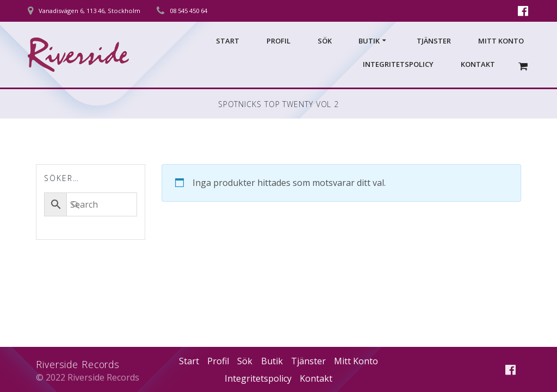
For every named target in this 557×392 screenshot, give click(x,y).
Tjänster (434, 41)
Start (228, 41)
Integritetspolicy (398, 64)
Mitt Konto (501, 41)
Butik (369, 41)
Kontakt (478, 64)
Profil (278, 41)
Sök (325, 41)
